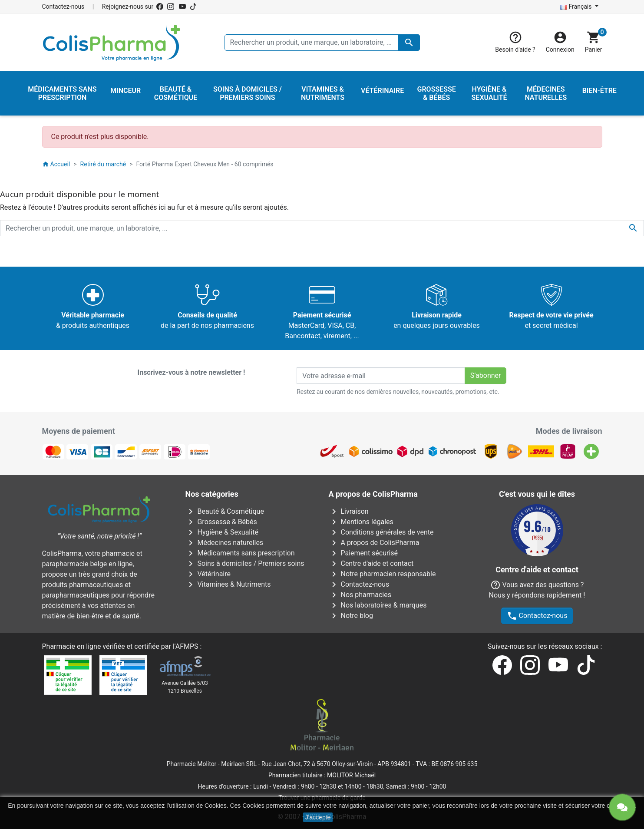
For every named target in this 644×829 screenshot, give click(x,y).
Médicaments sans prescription (240, 553)
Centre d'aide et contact (371, 563)
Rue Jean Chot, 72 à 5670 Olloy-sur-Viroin (317, 764)
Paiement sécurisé (363, 553)
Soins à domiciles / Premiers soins (245, 563)
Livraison (349, 511)
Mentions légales (361, 522)
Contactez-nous (63, 7)
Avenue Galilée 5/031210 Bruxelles (185, 687)
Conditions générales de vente (381, 532)
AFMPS (187, 646)
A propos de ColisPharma (374, 543)
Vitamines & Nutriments (228, 584)
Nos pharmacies (360, 595)
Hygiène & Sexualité (222, 532)
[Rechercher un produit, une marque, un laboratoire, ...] (322, 43)
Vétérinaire (208, 574)
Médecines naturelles (225, 543)
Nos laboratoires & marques (378, 605)
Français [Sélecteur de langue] (577, 7)
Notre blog (351, 616)
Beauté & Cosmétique (225, 511)
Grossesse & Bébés (221, 522)
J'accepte (318, 817)
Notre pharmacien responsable (382, 574)
